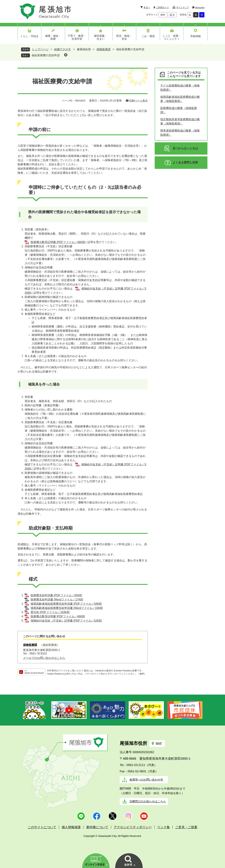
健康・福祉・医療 (53, 37)
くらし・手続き (29, 36)
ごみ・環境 (148, 36)
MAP (159, 743)
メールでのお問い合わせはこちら (44, 658)
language (200, 7)
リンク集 (163, 827)
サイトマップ (182, 7)
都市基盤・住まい (101, 37)
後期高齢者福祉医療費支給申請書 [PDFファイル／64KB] (66, 604)
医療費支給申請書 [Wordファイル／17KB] (57, 600)
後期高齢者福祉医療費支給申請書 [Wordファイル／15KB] (67, 608)
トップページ (40, 49)
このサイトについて (42, 827)
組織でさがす (63, 49)
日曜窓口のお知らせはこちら (148, 801)
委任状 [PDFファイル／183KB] (50, 612)
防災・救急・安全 (124, 37)
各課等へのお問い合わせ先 (146, 780)
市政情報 (195, 36)
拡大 (172, 15)
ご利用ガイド (163, 7)
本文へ (147, 7)
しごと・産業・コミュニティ (172, 37)
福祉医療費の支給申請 (46, 55)
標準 (163, 15)
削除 (66, 55)
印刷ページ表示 (138, 101)
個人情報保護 (71, 827)
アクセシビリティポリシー (133, 827)
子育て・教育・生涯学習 (77, 37)
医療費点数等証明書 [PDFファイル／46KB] (58, 242)
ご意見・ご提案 (186, 827)
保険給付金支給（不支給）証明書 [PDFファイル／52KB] (66, 621)
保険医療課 (104, 49)
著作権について (97, 827)
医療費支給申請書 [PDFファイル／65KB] (56, 595)
